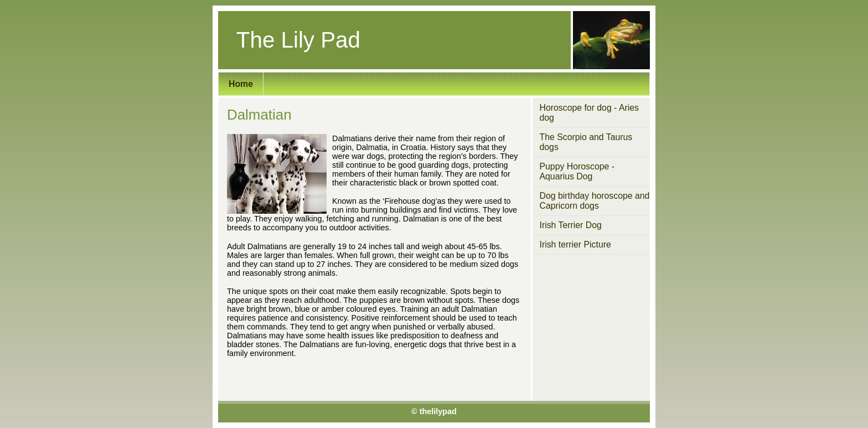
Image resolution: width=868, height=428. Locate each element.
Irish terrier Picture (575, 244)
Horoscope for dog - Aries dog (589, 113)
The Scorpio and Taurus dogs (586, 142)
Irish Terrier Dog (571, 225)
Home (241, 84)
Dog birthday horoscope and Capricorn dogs (595, 201)
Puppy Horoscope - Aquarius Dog (577, 171)
